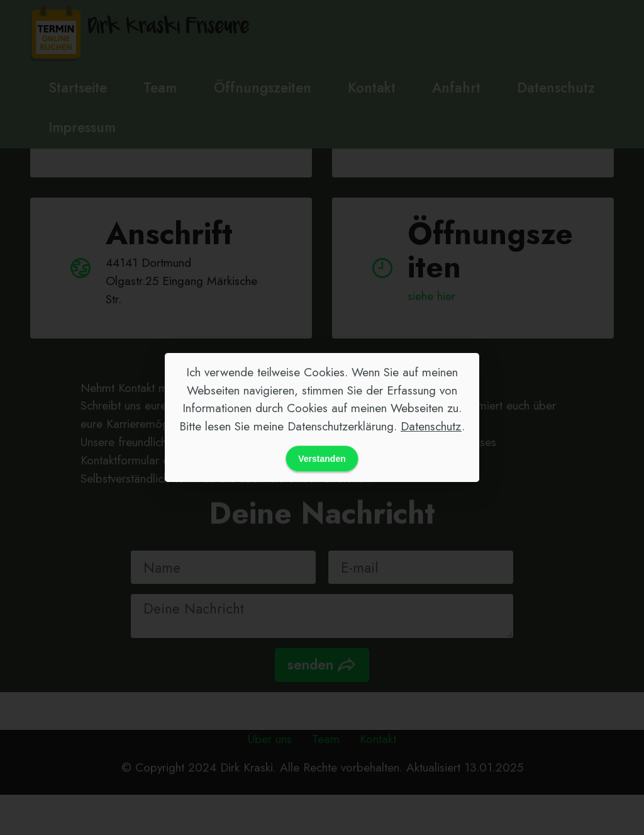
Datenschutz (431, 426)
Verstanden (322, 459)
